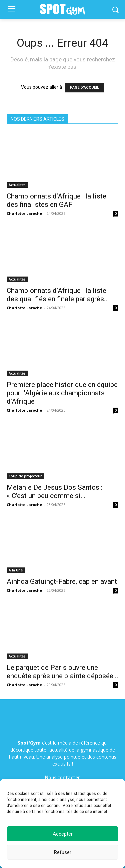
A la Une (16, 570)
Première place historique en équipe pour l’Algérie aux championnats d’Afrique (62, 393)
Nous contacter (62, 778)
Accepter (63, 834)
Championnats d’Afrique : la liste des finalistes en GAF (56, 200)
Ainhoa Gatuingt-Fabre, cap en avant (62, 581)
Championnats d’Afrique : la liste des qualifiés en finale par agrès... (58, 295)
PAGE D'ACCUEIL (84, 88)
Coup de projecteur (25, 476)
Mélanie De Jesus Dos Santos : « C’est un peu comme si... (54, 492)
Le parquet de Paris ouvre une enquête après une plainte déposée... (62, 672)
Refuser (63, 852)
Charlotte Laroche (24, 213)
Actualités (17, 185)
